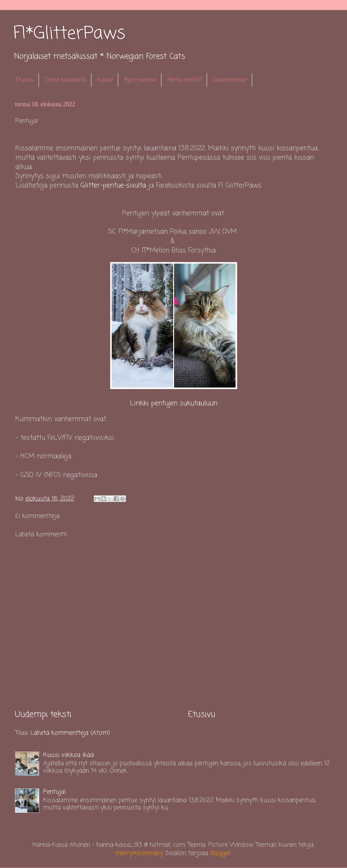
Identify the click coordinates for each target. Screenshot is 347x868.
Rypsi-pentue (140, 80)
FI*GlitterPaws (69, 34)
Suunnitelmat (229, 80)
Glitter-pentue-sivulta (113, 186)
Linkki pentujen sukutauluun (174, 404)
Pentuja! (55, 792)
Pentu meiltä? (184, 80)
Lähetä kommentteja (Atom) (70, 733)
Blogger (221, 853)
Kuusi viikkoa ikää (68, 755)
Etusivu (24, 80)
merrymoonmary (139, 853)
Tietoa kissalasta (65, 80)
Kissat (105, 80)
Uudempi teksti (43, 715)
